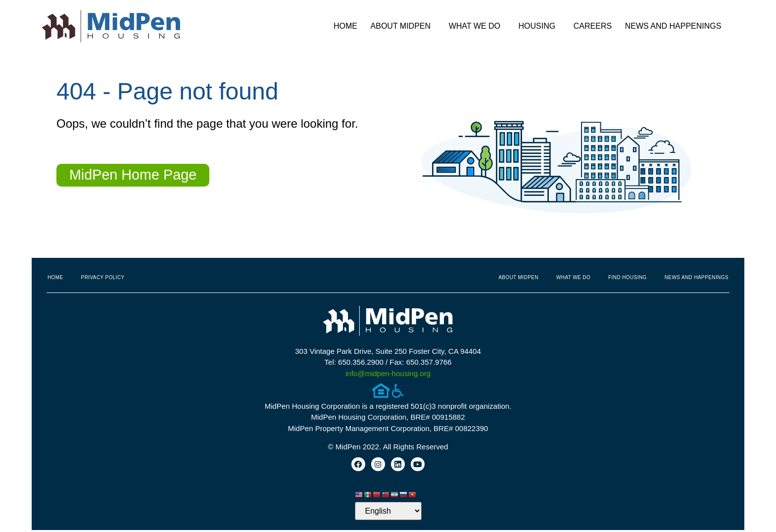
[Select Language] (388, 513)
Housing (540, 26)
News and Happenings (676, 26)
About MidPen (403, 26)
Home (345, 26)
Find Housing (628, 277)
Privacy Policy (103, 277)
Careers (593, 26)
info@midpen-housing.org (388, 373)
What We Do (477, 26)
